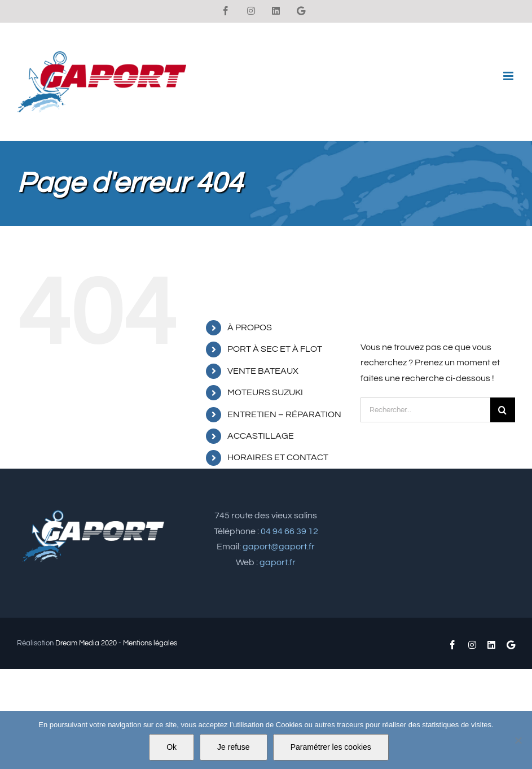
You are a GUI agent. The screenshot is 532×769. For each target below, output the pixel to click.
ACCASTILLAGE (261, 436)
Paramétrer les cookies (331, 747)
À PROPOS (250, 327)
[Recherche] (503, 410)
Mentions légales (150, 643)
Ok (172, 747)
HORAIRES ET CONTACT (278, 457)
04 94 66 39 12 (289, 531)
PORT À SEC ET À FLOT (275, 349)
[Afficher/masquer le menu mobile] (509, 76)
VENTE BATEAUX (263, 371)
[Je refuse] (518, 740)
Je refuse (234, 747)
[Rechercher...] (425, 410)
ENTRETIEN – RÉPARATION (284, 414)
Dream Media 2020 (86, 643)
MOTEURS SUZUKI (265, 392)
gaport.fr (278, 562)
